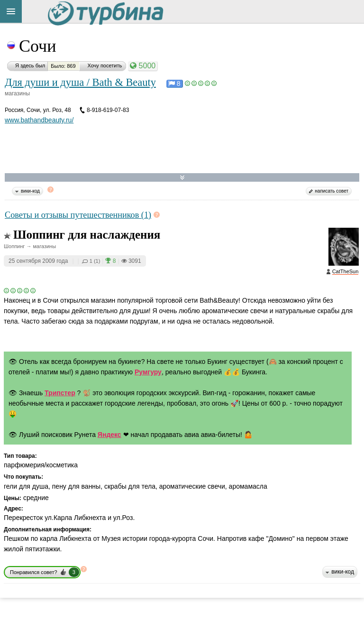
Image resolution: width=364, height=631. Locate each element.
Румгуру (148, 372)
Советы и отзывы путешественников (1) (78, 215)
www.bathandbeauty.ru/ (39, 120)
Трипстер (60, 393)
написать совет (332, 191)
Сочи (37, 46)
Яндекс (109, 435)
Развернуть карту (182, 178)
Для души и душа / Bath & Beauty (80, 82)
